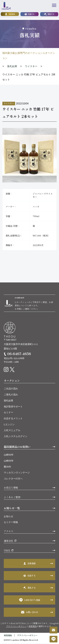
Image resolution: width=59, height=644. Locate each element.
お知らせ (8, 517)
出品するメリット (13, 419)
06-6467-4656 (19, 354)
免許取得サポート (13, 407)
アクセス (8, 532)
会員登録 (10, 14)
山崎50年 (9, 455)
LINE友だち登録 (30, 601)
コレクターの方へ (13, 479)
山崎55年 (9, 461)
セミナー (8, 413)
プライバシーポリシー (16, 627)
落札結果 (8, 401)
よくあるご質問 (12, 498)
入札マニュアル (12, 431)
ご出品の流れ (11, 389)
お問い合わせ (30, 613)
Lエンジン (9, 425)
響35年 (7, 467)
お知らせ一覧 (12, 509)
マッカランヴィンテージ (17, 473)
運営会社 (8, 541)
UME (7, 551)
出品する (30, 14)
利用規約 (33, 627)
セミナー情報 (11, 523)
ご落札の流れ (11, 395)
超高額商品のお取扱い (17, 447)
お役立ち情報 (11, 488)
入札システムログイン (16, 437)
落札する (49, 14)
